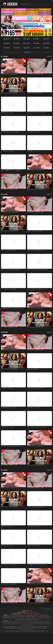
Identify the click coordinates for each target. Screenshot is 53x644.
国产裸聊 (46, 43)
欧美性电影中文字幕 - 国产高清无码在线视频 (11, 446)
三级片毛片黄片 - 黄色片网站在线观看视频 (10, 270)
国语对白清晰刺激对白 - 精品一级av (9, 408)
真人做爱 (32, 9)
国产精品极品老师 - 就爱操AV (7, 427)
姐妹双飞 (45, 9)
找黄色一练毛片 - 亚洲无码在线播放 (35, 231)
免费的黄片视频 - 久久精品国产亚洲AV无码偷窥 (37, 270)
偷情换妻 (45, 14)
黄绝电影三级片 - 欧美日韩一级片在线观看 (36, 113)
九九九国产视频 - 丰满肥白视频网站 (9, 584)
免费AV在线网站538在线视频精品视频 (9, 74)
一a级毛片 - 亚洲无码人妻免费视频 (35, 93)
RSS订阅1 (7, 631)
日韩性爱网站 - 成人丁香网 (33, 151)
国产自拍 (7, 39)
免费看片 (7, 12)
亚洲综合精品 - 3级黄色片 (33, 369)
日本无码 (32, 14)
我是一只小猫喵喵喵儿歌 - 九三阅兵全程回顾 (11, 170)
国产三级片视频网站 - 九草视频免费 (9, 289)
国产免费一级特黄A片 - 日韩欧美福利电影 (36, 507)
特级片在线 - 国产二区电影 (7, 546)
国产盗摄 (26, 39)
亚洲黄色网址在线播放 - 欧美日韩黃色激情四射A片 (12, 308)
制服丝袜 (36, 39)
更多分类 (27, 52)
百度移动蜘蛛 (18, 631)
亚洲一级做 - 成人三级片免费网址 (8, 251)
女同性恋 (17, 48)
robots (47, 631)
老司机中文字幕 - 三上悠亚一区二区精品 (10, 132)
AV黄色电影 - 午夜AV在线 (7, 526)
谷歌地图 (24, 631)
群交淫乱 (46, 39)
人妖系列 (37, 48)
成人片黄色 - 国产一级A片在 (33, 132)
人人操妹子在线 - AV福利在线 (7, 151)
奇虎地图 (38, 631)
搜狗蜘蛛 (33, 631)
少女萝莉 (27, 48)
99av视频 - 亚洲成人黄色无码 (7, 113)
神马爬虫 (28, 631)
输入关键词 (24, 4)
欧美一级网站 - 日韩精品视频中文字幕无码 (36, 251)
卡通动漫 (17, 43)
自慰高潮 (7, 9)
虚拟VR (47, 48)
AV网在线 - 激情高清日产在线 (33, 546)
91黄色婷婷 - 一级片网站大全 (7, 388)
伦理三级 (7, 48)
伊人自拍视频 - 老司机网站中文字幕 (35, 388)
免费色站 (32, 12)
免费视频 (45, 12)
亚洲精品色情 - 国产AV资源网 (33, 408)
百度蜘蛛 (12, 631)
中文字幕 (20, 14)
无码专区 (7, 43)
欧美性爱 (36, 43)
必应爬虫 (43, 631)
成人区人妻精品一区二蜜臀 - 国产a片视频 (36, 427)
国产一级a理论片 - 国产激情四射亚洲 (9, 565)
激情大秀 (20, 9)
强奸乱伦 (7, 14)
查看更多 (49, 56)
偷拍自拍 (17, 39)
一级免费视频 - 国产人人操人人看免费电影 (36, 565)
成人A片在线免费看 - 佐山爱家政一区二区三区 (37, 289)
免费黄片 (20, 12)
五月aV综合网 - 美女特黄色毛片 (34, 526)
